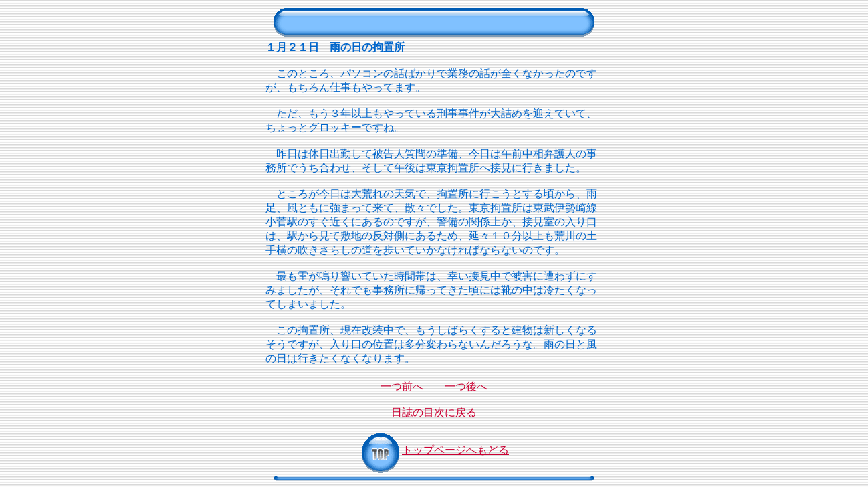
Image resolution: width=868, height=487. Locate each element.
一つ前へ (402, 386)
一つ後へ (466, 386)
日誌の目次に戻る (434, 412)
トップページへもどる (434, 450)
